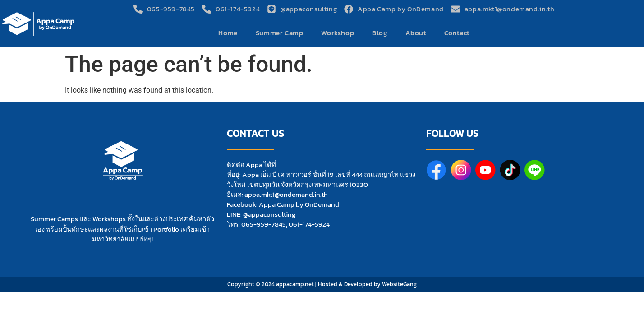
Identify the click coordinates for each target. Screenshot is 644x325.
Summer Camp (280, 33)
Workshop (338, 33)
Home (228, 33)
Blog (379, 33)
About (416, 33)
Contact (457, 33)
